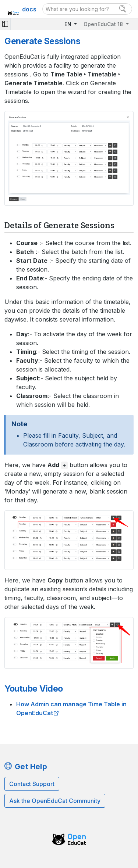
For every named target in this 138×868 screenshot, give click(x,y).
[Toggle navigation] (5, 24)
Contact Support (32, 784)
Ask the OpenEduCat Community (55, 801)
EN (69, 24)
